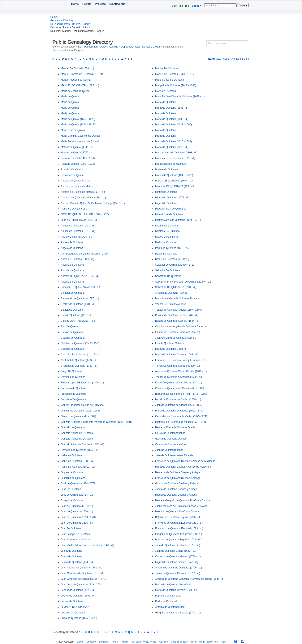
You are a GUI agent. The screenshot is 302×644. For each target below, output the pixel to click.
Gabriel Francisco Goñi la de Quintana (82, 405)
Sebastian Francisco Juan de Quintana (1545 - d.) (183, 282)
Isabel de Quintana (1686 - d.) (77, 461)
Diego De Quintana (72, 371)
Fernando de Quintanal (168, 596)
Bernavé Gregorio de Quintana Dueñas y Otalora (182, 500)
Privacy (125, 642)
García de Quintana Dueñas (171, 439)
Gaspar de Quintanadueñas (171, 444)
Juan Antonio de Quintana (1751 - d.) (81, 568)
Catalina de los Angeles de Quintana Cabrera (180, 326)
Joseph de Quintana (72, 500)
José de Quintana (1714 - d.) (77, 495)
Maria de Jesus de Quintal (75, 91)
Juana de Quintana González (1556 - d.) (178, 573)
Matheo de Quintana (167, 170)
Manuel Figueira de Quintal (76, 80)
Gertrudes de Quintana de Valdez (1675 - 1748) (182, 416)
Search (243, 5)
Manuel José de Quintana (170, 80)
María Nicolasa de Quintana (171, 164)
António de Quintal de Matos (77, 186)
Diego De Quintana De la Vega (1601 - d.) (179, 383)
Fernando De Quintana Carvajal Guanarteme (180, 360)
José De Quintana (71, 489)
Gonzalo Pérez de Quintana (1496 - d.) (83, 444)
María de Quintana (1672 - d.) (172, 147)
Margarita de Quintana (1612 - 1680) (176, 85)
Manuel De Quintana (167, 68)
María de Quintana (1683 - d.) (172, 108)
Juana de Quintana (71, 551)
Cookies (164, 642)
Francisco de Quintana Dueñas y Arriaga (178, 478)
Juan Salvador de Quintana (76, 540)
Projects (100, 4)
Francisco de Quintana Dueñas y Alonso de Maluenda (185, 461)
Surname (104, 642)
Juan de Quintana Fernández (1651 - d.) (178, 545)
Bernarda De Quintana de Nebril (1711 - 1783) (181, 394)
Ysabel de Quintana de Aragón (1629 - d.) (178, 377)
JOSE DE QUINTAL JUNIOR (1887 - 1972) (85, 214)
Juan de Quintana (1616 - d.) (77, 523)
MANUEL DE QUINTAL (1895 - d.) (80, 85)
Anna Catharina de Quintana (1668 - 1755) (85, 254)
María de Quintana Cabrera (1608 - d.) (177, 355)
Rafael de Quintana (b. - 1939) (172, 259)
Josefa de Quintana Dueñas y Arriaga (176, 489)
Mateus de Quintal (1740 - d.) (77, 147)
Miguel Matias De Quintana (170, 209)
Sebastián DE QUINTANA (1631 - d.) (176, 287)
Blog (194, 642)
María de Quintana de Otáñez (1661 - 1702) (180, 411)
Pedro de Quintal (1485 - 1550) (78, 158)
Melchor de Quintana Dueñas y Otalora (177, 512)
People (87, 4)
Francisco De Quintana (74, 399)
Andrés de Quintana (72, 242)
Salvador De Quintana (168, 270)
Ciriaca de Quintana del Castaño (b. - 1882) (180, 388)
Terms (115, 642)
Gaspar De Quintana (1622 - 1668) (80, 411)
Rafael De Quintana (166, 254)
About (80, 642)
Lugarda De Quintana (73, 613)
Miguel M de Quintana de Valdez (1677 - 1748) (181, 422)
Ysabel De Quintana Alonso (171, 304)
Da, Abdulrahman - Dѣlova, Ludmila (70, 24)
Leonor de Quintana (72, 601)
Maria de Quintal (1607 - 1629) (78, 119)
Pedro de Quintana (166, 242)
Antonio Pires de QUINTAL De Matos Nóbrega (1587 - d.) (93, 203)
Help (223, 642)
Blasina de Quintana (72, 332)
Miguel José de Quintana (169, 214)
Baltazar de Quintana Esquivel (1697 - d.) (178, 517)
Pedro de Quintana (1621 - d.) (172, 248)
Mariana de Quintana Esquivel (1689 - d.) (178, 540)
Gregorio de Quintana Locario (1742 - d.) (178, 613)
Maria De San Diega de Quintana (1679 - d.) (180, 96)
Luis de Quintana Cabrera (170, 343)
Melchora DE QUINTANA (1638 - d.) (175, 186)
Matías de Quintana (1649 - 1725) (174, 175)
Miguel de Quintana (166, 192)
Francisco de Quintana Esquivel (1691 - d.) (179, 523)
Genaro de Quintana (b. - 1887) (78, 416)
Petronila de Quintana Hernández (174, 585)
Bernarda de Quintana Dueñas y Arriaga (178, 472)
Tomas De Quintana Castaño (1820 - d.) (178, 366)
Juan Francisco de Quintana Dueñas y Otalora (181, 506)
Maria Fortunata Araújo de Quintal (80, 141)
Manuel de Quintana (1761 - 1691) (174, 74)
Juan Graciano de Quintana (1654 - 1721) (84, 579)
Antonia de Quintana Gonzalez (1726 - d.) (178, 568)
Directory (91, 642)
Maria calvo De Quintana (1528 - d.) (175, 158)
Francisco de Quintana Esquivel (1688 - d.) (179, 528)
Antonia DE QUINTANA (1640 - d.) (80, 276)
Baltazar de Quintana (73, 293)
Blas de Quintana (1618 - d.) (77, 315)
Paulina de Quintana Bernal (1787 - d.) (177, 315)
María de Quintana (166, 102)
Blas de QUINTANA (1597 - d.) (78, 321)
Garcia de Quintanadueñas (170, 433)
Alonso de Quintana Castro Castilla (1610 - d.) (181, 371)
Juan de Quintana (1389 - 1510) (79, 517)
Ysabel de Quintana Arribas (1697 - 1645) (178, 310)
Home (75, 4)
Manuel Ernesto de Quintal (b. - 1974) (82, 74)
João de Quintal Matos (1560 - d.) (80, 220)
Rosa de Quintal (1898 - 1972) (78, 164)
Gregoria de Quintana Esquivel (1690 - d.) (179, 534)
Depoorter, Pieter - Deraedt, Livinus (70, 27)
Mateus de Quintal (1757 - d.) (77, 153)
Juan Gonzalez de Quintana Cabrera (176, 338)
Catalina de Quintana (73, 338)
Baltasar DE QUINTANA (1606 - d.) (80, 287)
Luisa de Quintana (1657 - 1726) (79, 618)
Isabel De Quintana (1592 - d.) (78, 467)
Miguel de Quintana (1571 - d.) (172, 198)
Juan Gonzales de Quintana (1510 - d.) (83, 573)
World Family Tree (208, 642)
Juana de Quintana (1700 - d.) (78, 562)
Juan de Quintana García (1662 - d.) (175, 551)
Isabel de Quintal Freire (74, 209)
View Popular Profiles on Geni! (229, 59)
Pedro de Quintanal (166, 601)
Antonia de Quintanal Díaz (170, 607)
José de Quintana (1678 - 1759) (79, 483)
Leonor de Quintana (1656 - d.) (78, 596)
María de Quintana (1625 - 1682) (174, 141)
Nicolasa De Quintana (167, 231)
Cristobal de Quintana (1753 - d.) (79, 366)
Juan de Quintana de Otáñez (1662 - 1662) (179, 405)
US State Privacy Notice (144, 642)
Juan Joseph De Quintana (75, 534)
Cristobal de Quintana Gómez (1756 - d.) (178, 557)
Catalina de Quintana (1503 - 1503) (81, 343)
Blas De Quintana (71, 326)
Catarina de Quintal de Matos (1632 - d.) (83, 198)
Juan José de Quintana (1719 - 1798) (82, 585)
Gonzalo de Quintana (73, 427)
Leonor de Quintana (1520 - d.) (78, 590)
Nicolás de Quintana (167, 226)
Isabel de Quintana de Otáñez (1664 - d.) (178, 399)
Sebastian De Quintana (168, 276)
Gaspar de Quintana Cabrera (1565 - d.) (178, 332)
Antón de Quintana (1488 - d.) (77, 259)
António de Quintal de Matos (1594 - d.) (83, 192)
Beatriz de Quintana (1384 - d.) (78, 304)
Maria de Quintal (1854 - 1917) (78, 125)
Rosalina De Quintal (72, 170)
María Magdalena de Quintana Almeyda (177, 298)
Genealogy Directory (62, 21)
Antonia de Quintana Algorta (171, 293)
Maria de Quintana (166, 91)
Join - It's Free (180, 6)
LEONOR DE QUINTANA (75, 607)
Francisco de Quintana (74, 388)
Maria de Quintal (70, 96)
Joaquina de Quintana (73, 478)
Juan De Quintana (71, 528)
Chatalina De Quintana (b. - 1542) (80, 355)
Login (195, 6)
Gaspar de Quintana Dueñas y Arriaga (176, 483)
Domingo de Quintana (73, 377)
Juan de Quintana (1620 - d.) (77, 512)
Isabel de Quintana (71, 455)
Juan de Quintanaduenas (169, 450)
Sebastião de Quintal (72, 175)
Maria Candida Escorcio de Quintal (80, 136)
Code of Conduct (180, 642)
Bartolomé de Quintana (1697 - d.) (80, 298)
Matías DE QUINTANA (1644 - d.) (174, 181)
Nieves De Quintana (166, 237)
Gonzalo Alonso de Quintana (77, 433)
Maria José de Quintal (73, 130)
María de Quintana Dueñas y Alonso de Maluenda (183, 467)
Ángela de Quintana (72, 248)
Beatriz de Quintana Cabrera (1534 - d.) (177, 321)
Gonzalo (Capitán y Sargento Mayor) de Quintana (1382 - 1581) (96, 422)
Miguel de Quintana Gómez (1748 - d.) (177, 562)
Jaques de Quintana (72, 472)
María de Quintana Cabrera (171, 349)
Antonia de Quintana (72, 265)
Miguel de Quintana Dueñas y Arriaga (176, 495)
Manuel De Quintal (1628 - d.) (77, 68)
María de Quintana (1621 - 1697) (174, 125)
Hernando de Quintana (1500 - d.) (80, 450)
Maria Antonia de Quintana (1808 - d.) (176, 153)
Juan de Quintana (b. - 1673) (77, 506)
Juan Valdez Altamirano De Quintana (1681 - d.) (88, 545)
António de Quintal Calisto (75, 181)
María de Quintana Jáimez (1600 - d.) (176, 590)
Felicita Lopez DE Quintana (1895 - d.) (82, 383)
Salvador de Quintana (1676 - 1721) (175, 265)
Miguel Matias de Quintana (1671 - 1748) (178, 220)
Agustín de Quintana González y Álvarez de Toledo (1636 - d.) (190, 579)
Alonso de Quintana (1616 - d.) (78, 231)
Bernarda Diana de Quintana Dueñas (176, 427)
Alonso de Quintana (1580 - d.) (78, 226)
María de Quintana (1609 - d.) (172, 119)
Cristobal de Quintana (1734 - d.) (79, 360)
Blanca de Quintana (72, 310)
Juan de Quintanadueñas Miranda (174, 455)
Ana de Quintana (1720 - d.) (76, 237)
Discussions (117, 4)
